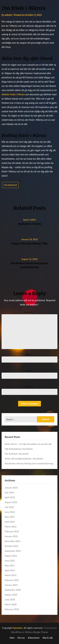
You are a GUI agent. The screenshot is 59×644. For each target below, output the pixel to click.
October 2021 (12, 546)
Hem (12, 638)
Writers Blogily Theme (37, 632)
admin (8, 15)
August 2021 (11, 556)
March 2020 (11, 604)
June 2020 (10, 600)
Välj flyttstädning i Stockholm (19, 449)
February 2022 (12, 531)
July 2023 (9, 492)
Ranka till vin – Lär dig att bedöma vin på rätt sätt (28, 444)
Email (29, 371)
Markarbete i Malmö (29, 224)
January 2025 (11, 488)
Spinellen (18, 628)
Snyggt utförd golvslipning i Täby (30, 243)
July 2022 (9, 507)
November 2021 (13, 541)
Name (30, 354)
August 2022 (11, 502)
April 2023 (10, 497)
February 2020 (12, 609)
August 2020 (11, 595)
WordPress (17, 632)
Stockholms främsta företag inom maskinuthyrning (29, 463)
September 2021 (13, 551)
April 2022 (10, 522)
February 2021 (12, 580)
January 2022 (11, 536)
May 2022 (10, 517)
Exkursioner (34, 638)
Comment (30, 312)
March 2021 (11, 575)
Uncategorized (10, 185)
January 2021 (11, 585)
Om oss (21, 638)
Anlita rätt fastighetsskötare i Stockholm (24, 459)
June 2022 (10, 512)
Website (29, 387)
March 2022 (11, 527)
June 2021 (10, 561)
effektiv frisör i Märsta (13, 94)
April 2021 (10, 570)
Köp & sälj (48, 638)
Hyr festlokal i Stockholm (17, 454)
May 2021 (10, 565)
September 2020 (13, 590)
